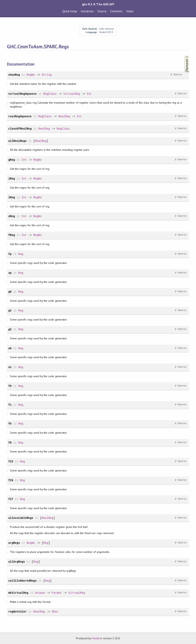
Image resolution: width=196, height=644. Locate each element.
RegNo (31, 75)
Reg (21, 254)
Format (57, 593)
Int (89, 94)
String (47, 75)
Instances (87, 11)
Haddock (97, 638)
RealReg (64, 116)
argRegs (14, 543)
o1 (10, 367)
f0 (10, 386)
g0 (10, 292)
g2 (10, 329)
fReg (12, 235)
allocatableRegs (21, 518)
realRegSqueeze (20, 116)
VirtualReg (72, 94)
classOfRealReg (20, 129)
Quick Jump (70, 11)
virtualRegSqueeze (22, 94)
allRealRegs (18, 141)
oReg (12, 216)
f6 (10, 424)
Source (102, 11)
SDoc (55, 612)
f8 (10, 443)
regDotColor (18, 612)
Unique (40, 593)
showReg (14, 75)
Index (130, 11)
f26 (11, 480)
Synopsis (184, 56)
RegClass (50, 94)
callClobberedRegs (22, 581)
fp (10, 254)
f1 (10, 405)
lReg (12, 197)
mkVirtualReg (18, 593)
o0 (10, 348)
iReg (12, 179)
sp (10, 273)
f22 (11, 461)
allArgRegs (17, 562)
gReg (12, 160)
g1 (10, 311)
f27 (11, 499)
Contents (116, 11)
